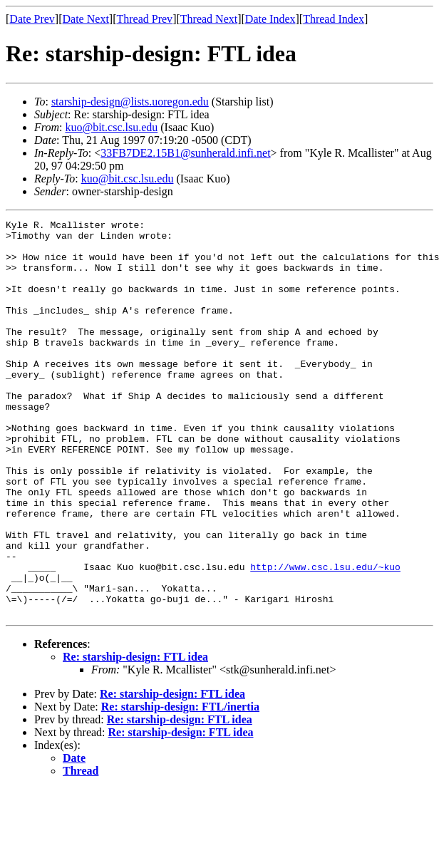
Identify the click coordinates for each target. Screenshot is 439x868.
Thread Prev (144, 19)
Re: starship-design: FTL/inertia (180, 786)
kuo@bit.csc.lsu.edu (111, 127)
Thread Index (334, 19)
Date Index (270, 19)
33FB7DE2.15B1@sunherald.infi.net (185, 153)
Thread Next (209, 19)
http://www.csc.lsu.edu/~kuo (325, 637)
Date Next (86, 19)
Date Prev (32, 19)
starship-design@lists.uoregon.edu (130, 102)
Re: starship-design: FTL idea (135, 736)
